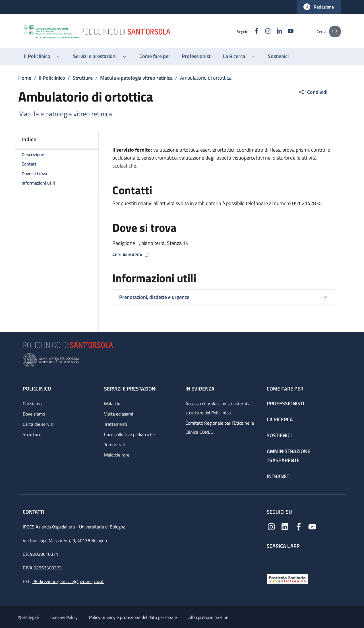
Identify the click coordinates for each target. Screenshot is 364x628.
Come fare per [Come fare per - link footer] (285, 389)
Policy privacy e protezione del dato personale (133, 617)
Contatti (34, 512)
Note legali (29, 617)
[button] (319, 7)
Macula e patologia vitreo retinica (136, 78)
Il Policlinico (52, 78)
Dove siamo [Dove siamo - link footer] (34, 414)
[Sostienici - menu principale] (278, 56)
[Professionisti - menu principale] (197, 56)
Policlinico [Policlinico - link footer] (37, 389)
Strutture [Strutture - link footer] (32, 434)
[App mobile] (271, 560)
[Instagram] (262, 31)
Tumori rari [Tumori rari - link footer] (115, 445)
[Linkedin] (273, 31)
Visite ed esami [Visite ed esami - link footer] (119, 414)
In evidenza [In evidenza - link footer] (200, 389)
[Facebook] (251, 31)
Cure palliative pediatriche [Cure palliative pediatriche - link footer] (129, 434)
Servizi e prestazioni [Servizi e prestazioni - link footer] (130, 389)
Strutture (83, 78)
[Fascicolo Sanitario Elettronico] (287, 578)
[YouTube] (285, 31)
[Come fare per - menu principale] (155, 56)
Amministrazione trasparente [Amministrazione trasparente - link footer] (288, 456)
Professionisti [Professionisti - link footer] (286, 403)
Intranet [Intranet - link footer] (278, 476)
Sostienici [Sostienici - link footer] (279, 435)
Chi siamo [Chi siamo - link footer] (32, 404)
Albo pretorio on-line (208, 617)
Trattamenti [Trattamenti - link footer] (116, 424)
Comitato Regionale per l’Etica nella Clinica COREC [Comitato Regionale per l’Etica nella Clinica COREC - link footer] (220, 427)
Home (25, 78)
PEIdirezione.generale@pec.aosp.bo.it (68, 581)
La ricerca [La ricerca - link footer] (280, 419)
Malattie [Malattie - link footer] (112, 404)
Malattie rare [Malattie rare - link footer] (117, 455)
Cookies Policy (64, 617)
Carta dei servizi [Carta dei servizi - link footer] (38, 424)
